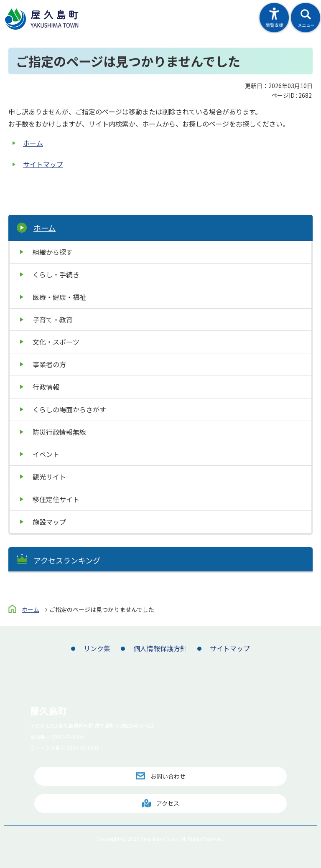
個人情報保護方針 (160, 648)
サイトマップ (43, 164)
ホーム (33, 143)
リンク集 (97, 648)
